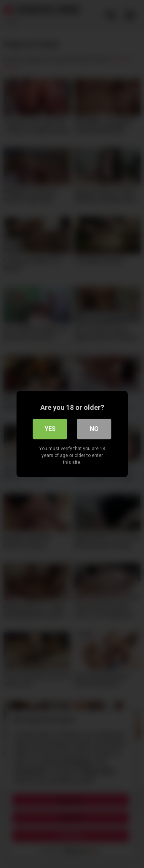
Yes (50, 429)
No (94, 429)
